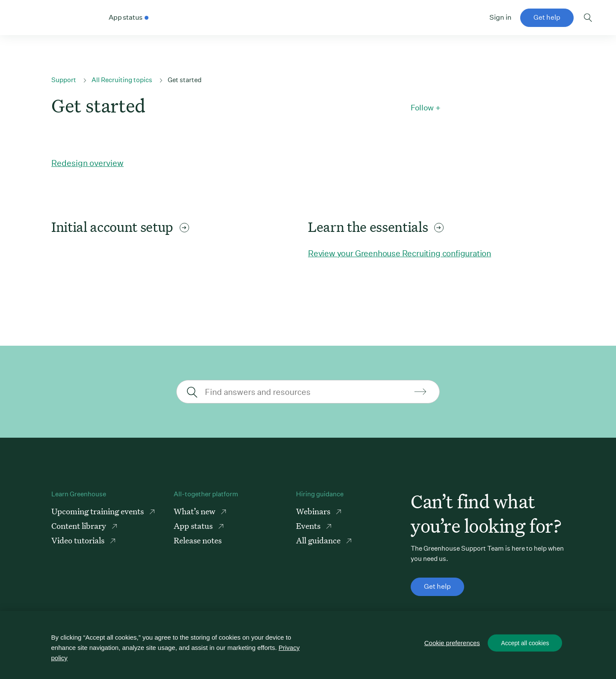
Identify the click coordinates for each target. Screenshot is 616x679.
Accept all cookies (525, 643)
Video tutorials (79, 540)
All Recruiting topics (122, 80)
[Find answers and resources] (307, 392)
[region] (308, 645)
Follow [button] (422, 108)
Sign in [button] (500, 17)
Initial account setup (120, 227)
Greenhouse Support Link (54, 18)
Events (309, 526)
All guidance (319, 540)
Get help (547, 17)
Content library (80, 526)
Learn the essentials (376, 227)
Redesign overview (87, 163)
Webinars (314, 511)
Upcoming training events (98, 511)
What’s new (195, 511)
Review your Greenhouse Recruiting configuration (400, 253)
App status (194, 526)
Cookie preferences (452, 643)
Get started (185, 80)
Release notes (198, 540)
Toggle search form (588, 18)
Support (64, 80)
